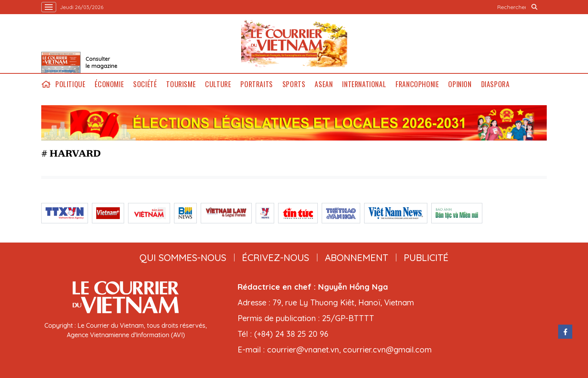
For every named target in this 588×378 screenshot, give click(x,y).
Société (145, 84)
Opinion (460, 84)
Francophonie (417, 84)
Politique (70, 84)
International (364, 84)
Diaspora (495, 84)
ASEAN (324, 84)
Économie (109, 84)
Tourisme (181, 84)
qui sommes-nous (183, 257)
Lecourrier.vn (294, 44)
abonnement (356, 257)
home (46, 84)
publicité (426, 257)
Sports (294, 84)
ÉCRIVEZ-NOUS (276, 257)
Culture (218, 84)
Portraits (256, 84)
